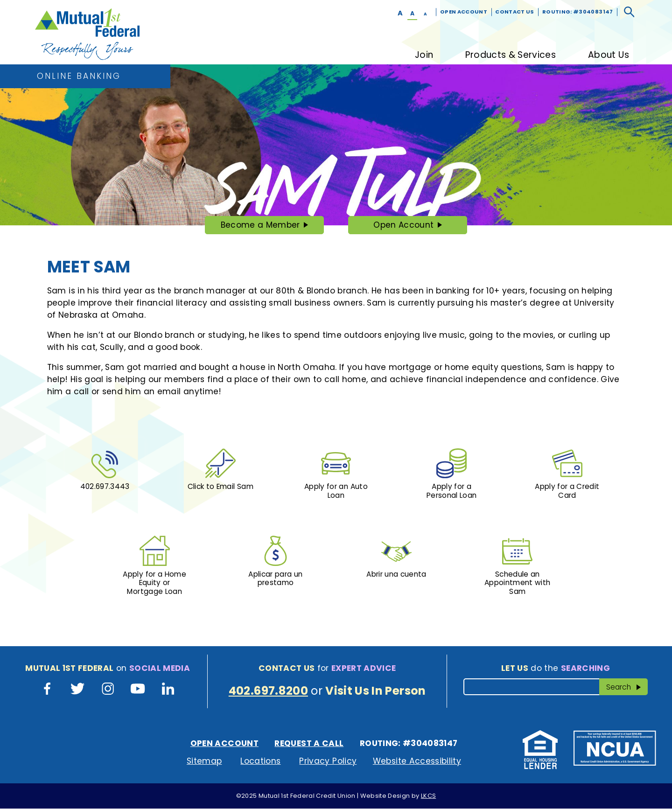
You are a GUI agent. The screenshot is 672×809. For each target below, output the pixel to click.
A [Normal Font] (412, 13)
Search (627, 687)
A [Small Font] (425, 14)
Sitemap (204, 762)
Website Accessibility (417, 762)
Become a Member (259, 227)
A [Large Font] (400, 13)
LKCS (428, 797)
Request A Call (309, 744)
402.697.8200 (268, 691)
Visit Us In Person (375, 691)
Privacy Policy (328, 762)
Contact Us (514, 12)
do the (556, 669)
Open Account (464, 12)
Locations (260, 762)
